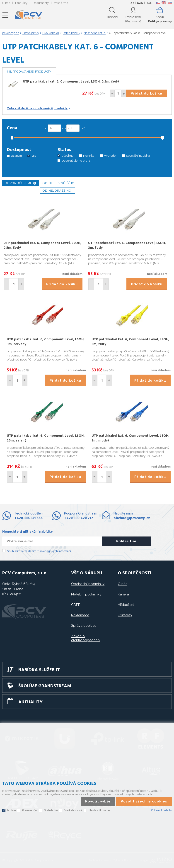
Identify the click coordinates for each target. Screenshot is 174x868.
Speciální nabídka (138, 156)
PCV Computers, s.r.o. (29, 15)
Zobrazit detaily (161, 810)
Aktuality (30, 702)
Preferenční (30, 810)
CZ (158, 3)
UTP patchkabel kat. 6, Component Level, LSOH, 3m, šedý (127, 245)
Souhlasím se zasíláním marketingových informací (39, 551)
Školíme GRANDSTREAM (45, 686)
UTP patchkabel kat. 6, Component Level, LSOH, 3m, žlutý (130, 342)
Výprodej (110, 156)
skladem (16, 156)
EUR (131, 3)
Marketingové (73, 810)
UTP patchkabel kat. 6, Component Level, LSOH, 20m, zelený (46, 438)
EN (164, 3)
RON (149, 3)
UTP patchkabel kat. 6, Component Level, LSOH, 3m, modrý (130, 438)
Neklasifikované (99, 810)
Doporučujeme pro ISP (77, 161)
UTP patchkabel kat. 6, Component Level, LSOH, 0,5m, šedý (71, 82)
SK (169, 3)
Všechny (68, 156)
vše (34, 156)
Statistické (51, 810)
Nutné (11, 810)
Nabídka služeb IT (39, 670)
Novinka (89, 156)
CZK (140, 3)
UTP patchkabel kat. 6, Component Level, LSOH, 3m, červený (46, 342)
